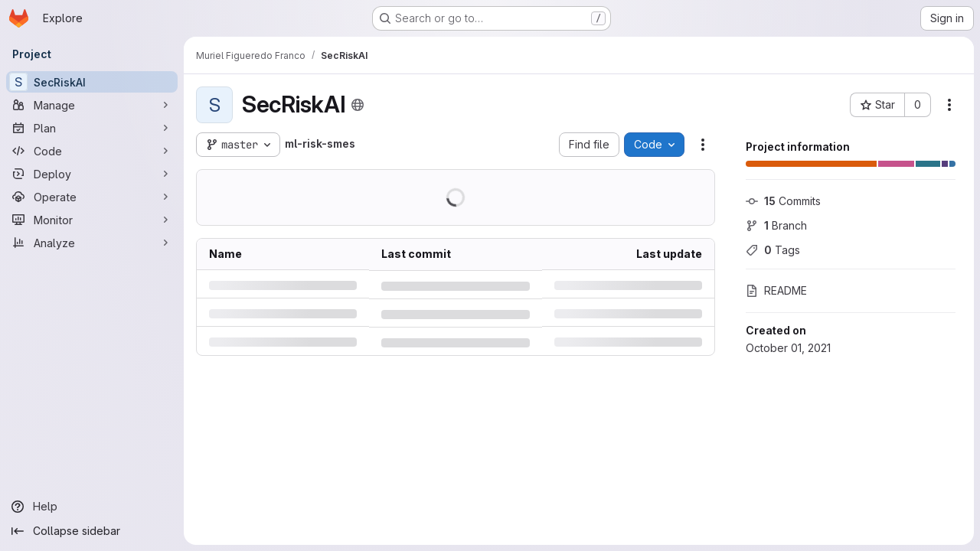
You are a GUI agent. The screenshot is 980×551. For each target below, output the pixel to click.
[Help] (92, 507)
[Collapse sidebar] (92, 531)
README (776, 290)
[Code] (92, 151)
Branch (776, 225)
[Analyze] (92, 243)
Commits (783, 201)
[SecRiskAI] (92, 82)
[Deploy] (92, 174)
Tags (773, 250)
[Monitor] (92, 220)
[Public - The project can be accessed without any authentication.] (358, 105)
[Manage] (92, 105)
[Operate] (92, 197)
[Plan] (92, 128)
